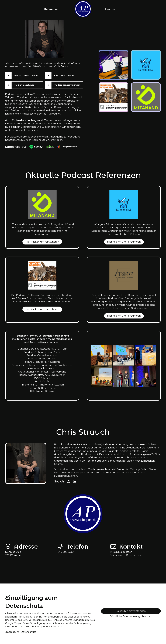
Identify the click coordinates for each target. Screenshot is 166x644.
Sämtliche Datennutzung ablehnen (131, 616)
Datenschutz (28, 632)
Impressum (117, 555)
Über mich (111, 9)
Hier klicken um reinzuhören (42, 242)
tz (134, 555)
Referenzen (52, 9)
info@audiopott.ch (121, 552)
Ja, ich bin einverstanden (131, 611)
